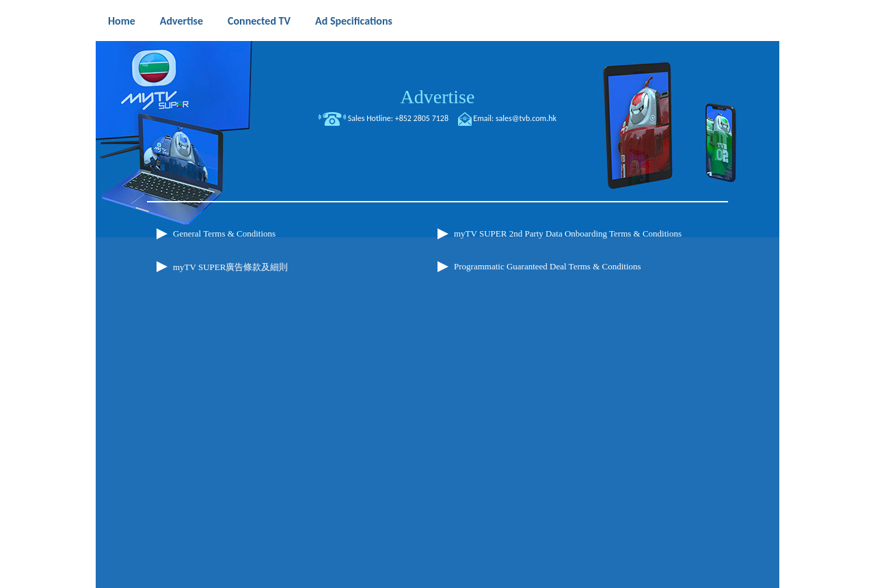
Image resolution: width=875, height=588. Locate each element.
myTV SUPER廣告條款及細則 (230, 267)
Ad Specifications (354, 21)
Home (122, 21)
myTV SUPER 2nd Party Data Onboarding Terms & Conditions (568, 233)
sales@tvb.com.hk (526, 118)
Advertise (181, 21)
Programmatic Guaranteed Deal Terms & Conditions (548, 266)
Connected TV (259, 21)
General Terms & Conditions (224, 233)
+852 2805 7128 (422, 118)
